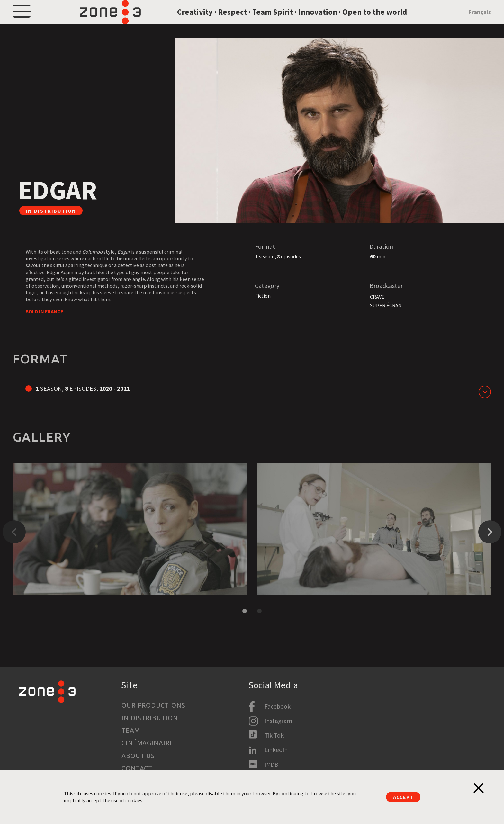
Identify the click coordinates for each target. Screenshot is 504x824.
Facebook (278, 706)
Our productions (154, 705)
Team (131, 730)
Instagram (278, 721)
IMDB (271, 765)
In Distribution (150, 718)
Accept (403, 797)
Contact (137, 768)
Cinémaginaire (148, 743)
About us (138, 756)
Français (480, 20)
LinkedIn (276, 750)
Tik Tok (274, 735)
